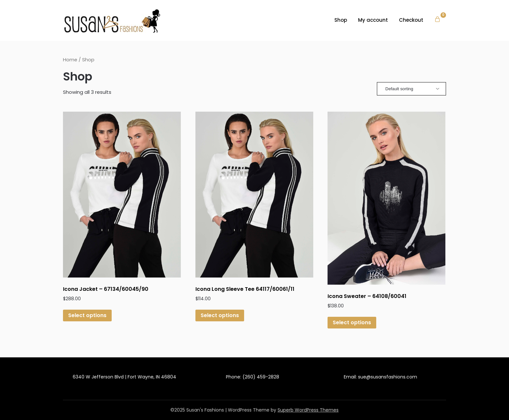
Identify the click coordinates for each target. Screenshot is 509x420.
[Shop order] (411, 89)
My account (373, 20)
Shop (341, 20)
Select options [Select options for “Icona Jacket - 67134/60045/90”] (87, 315)
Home (70, 60)
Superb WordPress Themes (308, 410)
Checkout (411, 20)
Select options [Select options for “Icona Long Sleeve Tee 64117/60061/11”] (220, 315)
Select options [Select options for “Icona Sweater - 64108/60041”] (352, 322)
